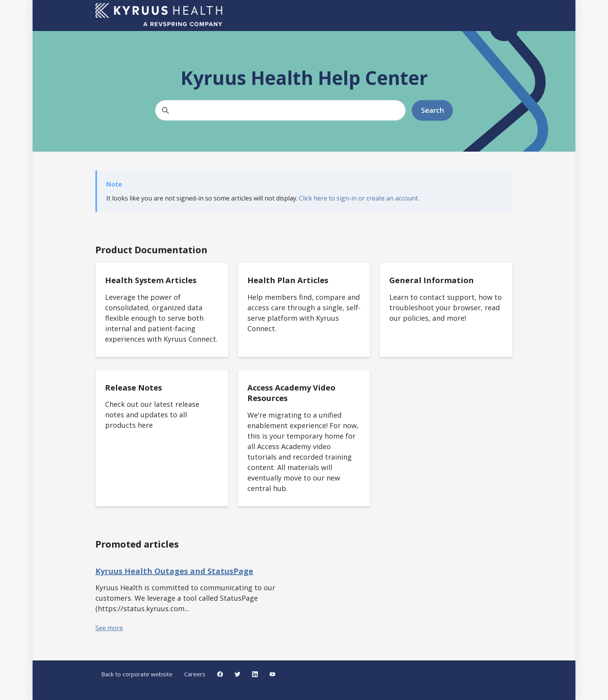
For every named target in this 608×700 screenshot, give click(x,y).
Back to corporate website (137, 674)
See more (109, 628)
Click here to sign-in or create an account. (359, 198)
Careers (195, 674)
